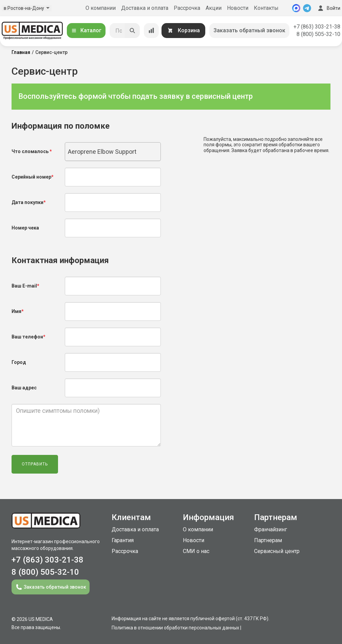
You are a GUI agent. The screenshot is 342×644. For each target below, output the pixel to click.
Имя (18, 311)
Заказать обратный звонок (249, 30)
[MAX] (296, 8)
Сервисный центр (277, 551)
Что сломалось (32, 151)
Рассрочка (187, 8)
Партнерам (268, 540)
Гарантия (123, 540)
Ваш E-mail (25, 286)
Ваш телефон (28, 337)
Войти (328, 8)
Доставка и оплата (145, 8)
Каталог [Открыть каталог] (86, 30)
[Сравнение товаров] (151, 31)
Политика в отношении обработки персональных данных (175, 628)
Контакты (266, 8)
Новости (238, 8)
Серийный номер (33, 177)
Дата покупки (29, 202)
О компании (101, 8)
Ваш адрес (24, 388)
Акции (214, 8)
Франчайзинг (271, 529)
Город (19, 362)
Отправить (35, 464)
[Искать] (132, 31)
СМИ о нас (196, 551)
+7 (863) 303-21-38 (317, 27)
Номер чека (25, 228)
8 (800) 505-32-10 (318, 34)
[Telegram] (307, 8)
